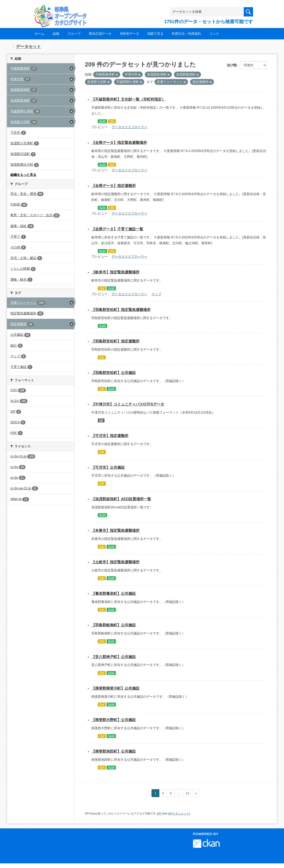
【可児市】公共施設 (108, 467)
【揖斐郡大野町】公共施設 (114, 720)
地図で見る (155, 34)
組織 (56, 34)
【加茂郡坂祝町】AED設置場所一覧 (121, 499)
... (179, 793)
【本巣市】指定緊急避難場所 (115, 531)
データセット (28, 47)
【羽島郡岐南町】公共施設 (114, 625)
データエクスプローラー (130, 127)
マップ (156, 294)
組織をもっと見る (23, 175)
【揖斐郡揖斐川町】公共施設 (115, 688)
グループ (74, 34)
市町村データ (130, 34)
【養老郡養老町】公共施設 (114, 594)
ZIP (101, 420)
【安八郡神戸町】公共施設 (114, 657)
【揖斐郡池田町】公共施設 (114, 751)
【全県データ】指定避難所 (114, 186)
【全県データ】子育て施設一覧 (117, 229)
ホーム (40, 34)
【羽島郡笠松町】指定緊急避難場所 (121, 310)
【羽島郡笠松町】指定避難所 (115, 341)
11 (188, 793)
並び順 (232, 65)
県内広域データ (100, 34)
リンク (214, 34)
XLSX (102, 121)
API (159, 814)
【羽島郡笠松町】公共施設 (114, 373)
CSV (112, 121)
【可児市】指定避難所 (110, 436)
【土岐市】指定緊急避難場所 (115, 562)
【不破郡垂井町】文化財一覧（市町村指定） (128, 99)
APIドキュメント (178, 814)
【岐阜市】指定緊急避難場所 (115, 272)
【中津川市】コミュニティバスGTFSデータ (128, 404)
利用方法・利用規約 (186, 34)
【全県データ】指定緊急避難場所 (119, 143)
